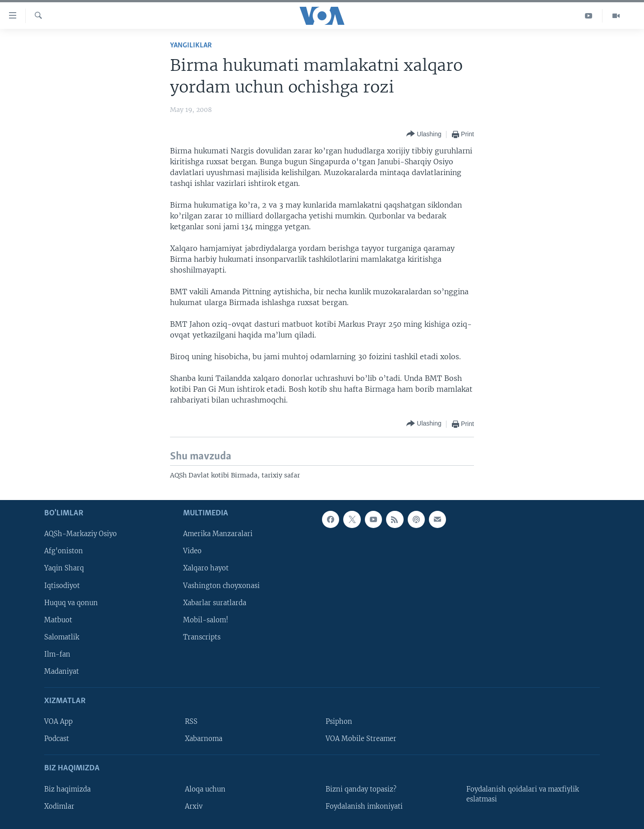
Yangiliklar (191, 45)
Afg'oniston (64, 551)
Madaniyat (62, 671)
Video (192, 551)
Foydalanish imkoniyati (364, 806)
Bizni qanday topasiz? (361, 789)
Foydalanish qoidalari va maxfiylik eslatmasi (523, 794)
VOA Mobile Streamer (361, 739)
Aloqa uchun (205, 789)
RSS (191, 722)
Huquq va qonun (71, 602)
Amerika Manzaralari (218, 534)
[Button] (424, 134)
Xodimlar (59, 806)
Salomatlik (62, 637)
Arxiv (194, 806)
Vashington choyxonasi (221, 585)
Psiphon (339, 722)
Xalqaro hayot (206, 568)
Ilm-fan (57, 654)
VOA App (58, 722)
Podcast (57, 739)
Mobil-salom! (206, 620)
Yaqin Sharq (64, 568)
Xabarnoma (204, 739)
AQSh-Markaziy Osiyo (80, 534)
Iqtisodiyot (62, 585)
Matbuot (58, 620)
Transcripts (202, 637)
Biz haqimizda (67, 789)
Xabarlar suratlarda (215, 602)
